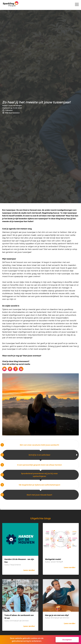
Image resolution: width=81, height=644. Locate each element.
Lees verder (29, 570)
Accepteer (67, 640)
